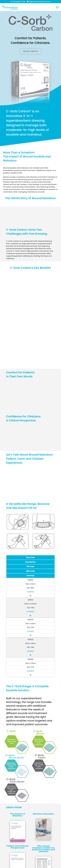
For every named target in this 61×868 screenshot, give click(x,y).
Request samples (30, 51)
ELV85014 (30, 671)
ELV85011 (30, 631)
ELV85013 (30, 651)
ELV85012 (30, 592)
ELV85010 (30, 612)
